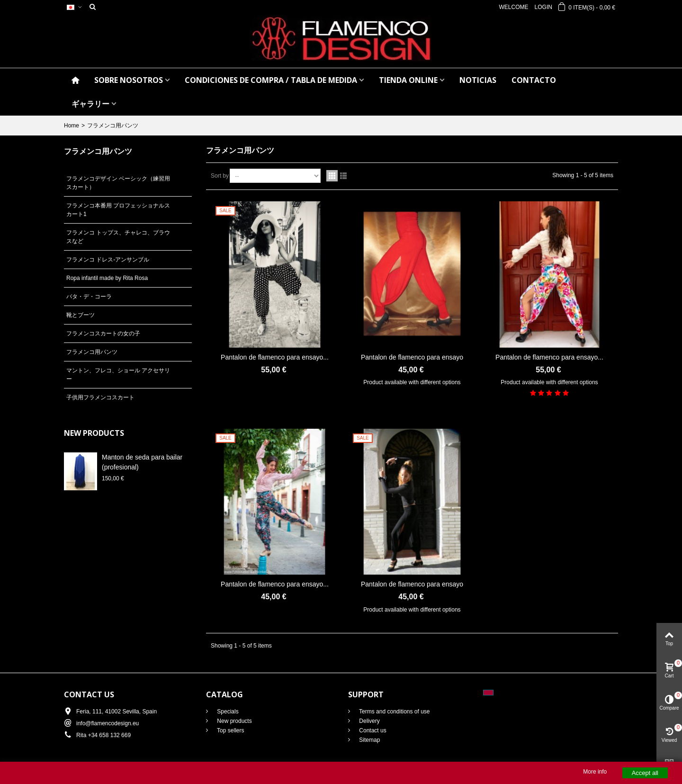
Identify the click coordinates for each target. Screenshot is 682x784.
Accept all (645, 773)
